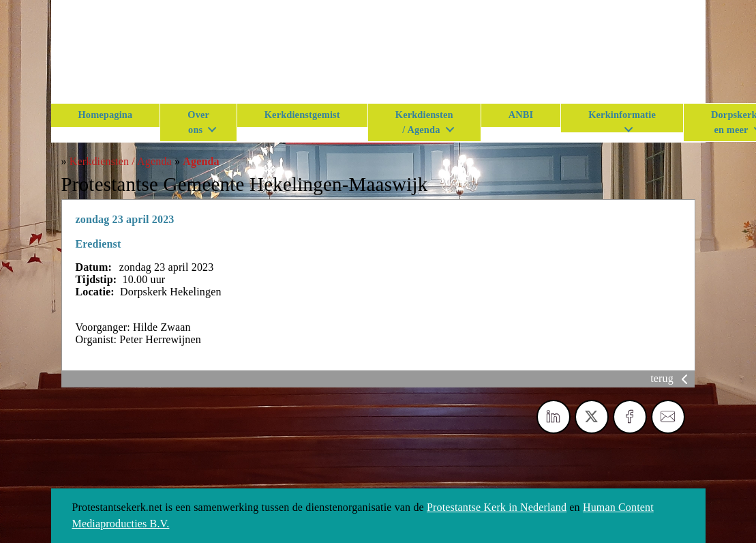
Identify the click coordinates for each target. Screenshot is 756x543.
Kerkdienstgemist (302, 115)
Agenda (201, 161)
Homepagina (106, 115)
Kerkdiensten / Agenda (424, 122)
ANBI (521, 115)
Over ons (198, 122)
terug (671, 378)
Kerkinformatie (622, 115)
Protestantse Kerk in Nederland (497, 507)
